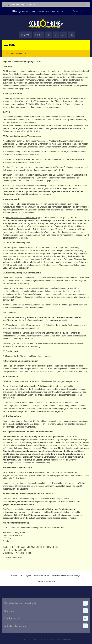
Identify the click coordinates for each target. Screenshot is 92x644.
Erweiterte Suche (41, 576)
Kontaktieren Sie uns (46, 581)
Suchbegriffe (26, 576)
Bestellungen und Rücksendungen (66, 576)
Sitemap (14, 576)
